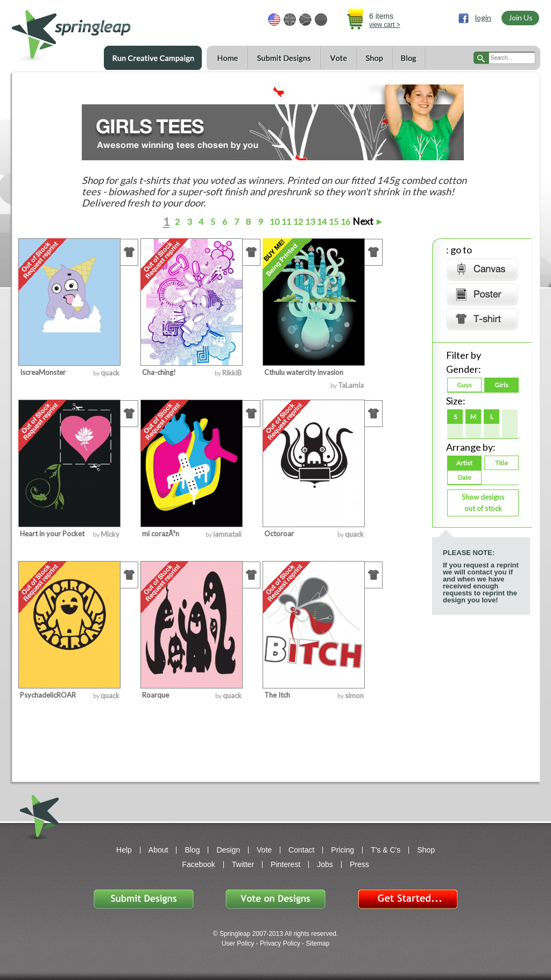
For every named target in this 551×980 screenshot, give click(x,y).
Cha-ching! (159, 372)
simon (354, 695)
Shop (374, 58)
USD (274, 20)
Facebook (198, 864)
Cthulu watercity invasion (304, 372)
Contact (301, 850)
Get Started (407, 899)
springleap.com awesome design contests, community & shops (103, 30)
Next (368, 221)
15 (333, 221)
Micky (110, 534)
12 (297, 221)
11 (285, 221)
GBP (290, 20)
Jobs (325, 864)
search (481, 58)
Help (124, 850)
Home (227, 58)
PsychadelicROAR (48, 695)
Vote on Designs (275, 899)
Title (501, 463)
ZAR (305, 20)
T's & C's (386, 850)
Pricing (342, 850)
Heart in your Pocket (52, 534)
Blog (408, 58)
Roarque (156, 695)
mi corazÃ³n (161, 534)
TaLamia (351, 385)
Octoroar (279, 534)
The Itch (277, 695)
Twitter (243, 864)
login (483, 17)
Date (465, 477)
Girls (501, 385)
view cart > (385, 25)
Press (359, 864)
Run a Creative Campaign (153, 58)
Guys (464, 385)
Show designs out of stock (483, 503)
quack (110, 373)
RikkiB (232, 373)
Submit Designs (284, 58)
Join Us (521, 17)
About (158, 850)
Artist (464, 463)
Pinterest (285, 864)
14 (321, 221)
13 (309, 221)
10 (274, 221)
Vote (338, 58)
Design (228, 850)
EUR (321, 20)
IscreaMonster (43, 372)
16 (345, 221)
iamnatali (227, 534)
